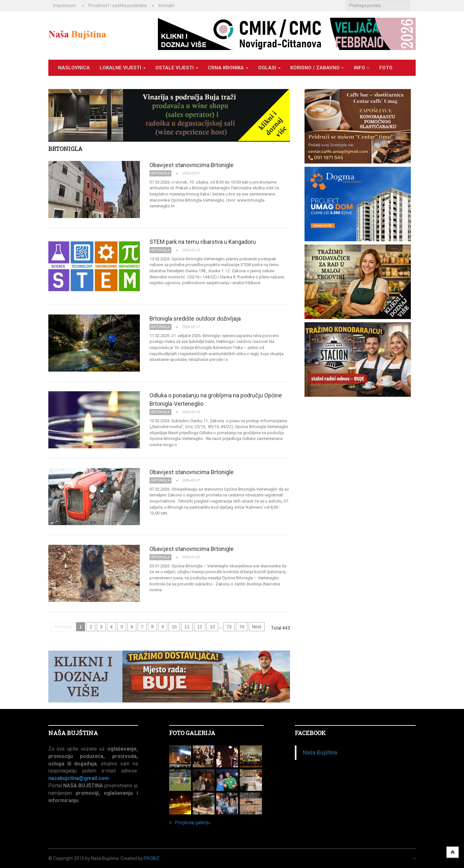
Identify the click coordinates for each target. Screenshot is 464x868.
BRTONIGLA (65, 149)
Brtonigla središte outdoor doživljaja (195, 319)
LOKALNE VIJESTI (123, 68)
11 (187, 627)
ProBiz (152, 858)
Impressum (65, 5)
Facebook (310, 733)
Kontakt (166, 5)
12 (200, 627)
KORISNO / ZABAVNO (317, 68)
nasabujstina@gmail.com (79, 778)
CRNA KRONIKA (228, 68)
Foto (386, 68)
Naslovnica (74, 68)
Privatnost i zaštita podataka (117, 5)
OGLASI (269, 68)
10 (174, 627)
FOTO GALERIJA (192, 733)
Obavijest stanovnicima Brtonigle (192, 165)
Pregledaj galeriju (190, 823)
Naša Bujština (320, 753)
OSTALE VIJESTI (177, 68)
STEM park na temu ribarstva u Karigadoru (203, 242)
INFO (362, 68)
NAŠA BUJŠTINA (73, 733)
